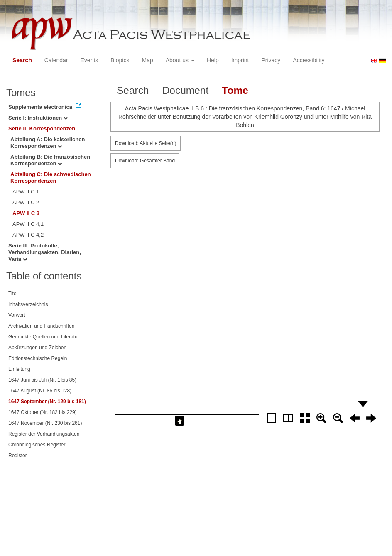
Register (18, 456)
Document (186, 90)
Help (213, 60)
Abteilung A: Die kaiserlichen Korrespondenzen (48, 143)
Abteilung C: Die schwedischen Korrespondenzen (51, 178)
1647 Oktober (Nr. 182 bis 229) (43, 412)
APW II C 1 (26, 192)
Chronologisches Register (37, 445)
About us (180, 60)
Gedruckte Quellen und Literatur (44, 337)
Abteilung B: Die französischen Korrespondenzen (50, 160)
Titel (13, 294)
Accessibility (309, 60)
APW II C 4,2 (28, 235)
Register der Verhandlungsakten (44, 434)
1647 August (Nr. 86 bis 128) (40, 391)
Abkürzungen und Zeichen (37, 348)
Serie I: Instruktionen (38, 118)
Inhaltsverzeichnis (28, 304)
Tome (235, 90)
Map (147, 60)
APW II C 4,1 (28, 224)
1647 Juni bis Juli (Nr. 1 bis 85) (42, 380)
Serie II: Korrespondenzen (42, 129)
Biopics (120, 60)
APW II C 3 (26, 213)
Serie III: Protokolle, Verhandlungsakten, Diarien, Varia (45, 252)
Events (89, 60)
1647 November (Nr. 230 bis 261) (45, 423)
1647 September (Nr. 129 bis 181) (47, 402)
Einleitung (19, 369)
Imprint (240, 60)
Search (22, 60)
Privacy (271, 60)
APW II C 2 (26, 202)
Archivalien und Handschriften (41, 326)
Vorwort (17, 315)
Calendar (56, 60)
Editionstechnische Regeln (38, 358)
